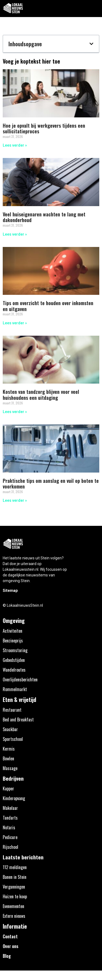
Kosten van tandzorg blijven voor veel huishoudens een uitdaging (41, 395)
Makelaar (10, 808)
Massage (10, 768)
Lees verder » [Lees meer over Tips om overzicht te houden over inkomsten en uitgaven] (15, 323)
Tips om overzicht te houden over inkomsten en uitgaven (48, 306)
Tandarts (10, 818)
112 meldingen (15, 867)
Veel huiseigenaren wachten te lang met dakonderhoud (44, 217)
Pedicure (10, 837)
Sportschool (13, 739)
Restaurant (12, 710)
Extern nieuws (14, 916)
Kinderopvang (14, 798)
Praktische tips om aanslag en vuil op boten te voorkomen (51, 484)
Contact (10, 936)
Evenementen (13, 906)
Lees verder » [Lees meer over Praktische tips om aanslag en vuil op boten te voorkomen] (15, 500)
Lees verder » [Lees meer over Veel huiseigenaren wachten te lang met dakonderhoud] (15, 234)
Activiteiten (13, 631)
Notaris (9, 827)
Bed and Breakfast (18, 720)
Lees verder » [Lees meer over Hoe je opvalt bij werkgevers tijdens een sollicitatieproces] (15, 145)
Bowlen (8, 758)
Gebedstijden (14, 660)
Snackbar (10, 729)
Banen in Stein (15, 877)
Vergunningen (14, 887)
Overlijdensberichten (20, 679)
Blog (7, 956)
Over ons (11, 946)
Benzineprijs (13, 641)
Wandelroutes (14, 670)
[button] (95, 9)
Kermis (9, 749)
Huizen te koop (15, 896)
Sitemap (10, 590)
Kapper (8, 788)
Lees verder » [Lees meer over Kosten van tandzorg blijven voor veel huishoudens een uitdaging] (15, 412)
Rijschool (10, 847)
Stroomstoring (15, 650)
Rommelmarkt (15, 689)
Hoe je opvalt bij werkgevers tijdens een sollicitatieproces (44, 128)
